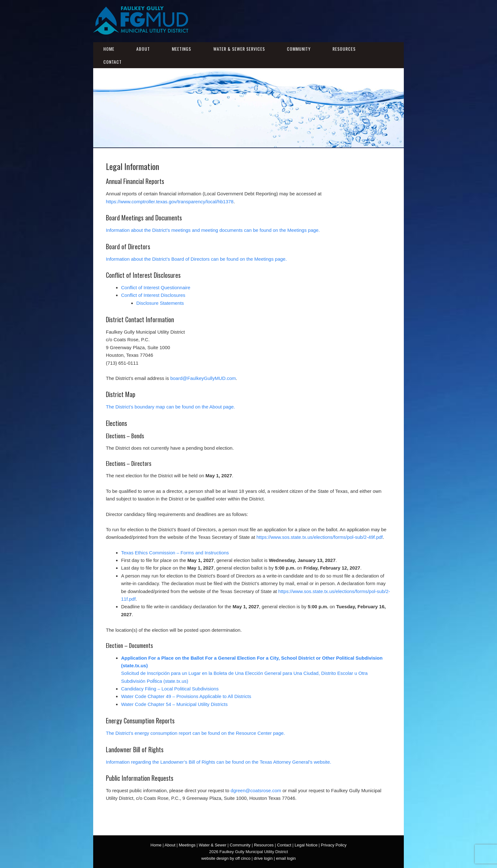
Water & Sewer (213, 845)
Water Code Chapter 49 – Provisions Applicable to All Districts (186, 696)
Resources (344, 49)
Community (299, 49)
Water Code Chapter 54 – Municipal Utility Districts (174, 704)
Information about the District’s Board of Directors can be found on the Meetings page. (196, 259)
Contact (113, 62)
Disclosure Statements (160, 303)
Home (109, 49)
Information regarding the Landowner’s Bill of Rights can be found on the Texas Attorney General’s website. (219, 762)
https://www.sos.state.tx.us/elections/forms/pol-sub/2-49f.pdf (320, 537)
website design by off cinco (226, 858)
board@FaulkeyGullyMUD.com (203, 378)
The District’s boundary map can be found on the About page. (171, 407)
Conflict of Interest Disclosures (153, 295)
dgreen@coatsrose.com (256, 790)
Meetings (181, 49)
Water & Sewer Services (239, 49)
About (143, 49)
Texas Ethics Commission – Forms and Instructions (175, 553)
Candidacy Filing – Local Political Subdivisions (170, 689)
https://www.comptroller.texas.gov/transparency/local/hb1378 (170, 202)
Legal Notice (306, 845)
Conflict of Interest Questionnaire (156, 287)
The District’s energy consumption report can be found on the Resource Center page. (195, 733)
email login (286, 858)
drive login (263, 858)
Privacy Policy (334, 845)
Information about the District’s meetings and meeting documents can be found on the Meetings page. (213, 230)
